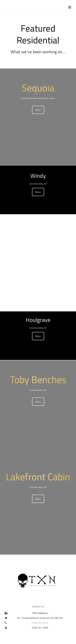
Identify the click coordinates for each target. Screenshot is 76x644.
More (38, 110)
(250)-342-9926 (40, 623)
